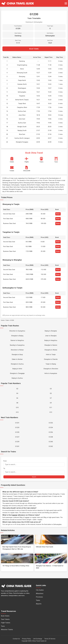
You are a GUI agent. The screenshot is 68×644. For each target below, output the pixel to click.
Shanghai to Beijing (17, 336)
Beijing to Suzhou (17, 378)
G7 (51, 398)
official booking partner (35, 503)
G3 (51, 389)
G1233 (17, 428)
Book (58, 214)
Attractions (40, 593)
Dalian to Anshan (17, 359)
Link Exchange (38, 639)
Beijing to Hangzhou (51, 340)
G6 (17, 398)
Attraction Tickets (7, 630)
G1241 (17, 446)
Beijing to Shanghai (51, 331)
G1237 (17, 437)
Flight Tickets (6, 623)
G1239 (17, 442)
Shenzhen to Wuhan (17, 350)
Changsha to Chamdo (51, 359)
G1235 (17, 432)
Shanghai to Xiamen (51, 345)
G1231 (17, 423)
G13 (51, 412)
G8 (17, 403)
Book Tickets (34, 49)
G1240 (51, 442)
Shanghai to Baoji (17, 355)
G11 (51, 408)
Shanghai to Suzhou (17, 364)
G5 (51, 393)
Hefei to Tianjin (51, 355)
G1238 (51, 437)
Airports (39, 604)
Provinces (39, 597)
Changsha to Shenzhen (51, 369)
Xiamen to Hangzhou (17, 340)
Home (3, 320)
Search (34, 477)
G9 (51, 403)
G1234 (51, 428)
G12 (17, 412)
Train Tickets (5, 619)
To (34, 471)
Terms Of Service (50, 639)
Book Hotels (5, 616)
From (34, 463)
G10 (17, 408)
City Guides (40, 590)
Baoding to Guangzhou (17, 345)
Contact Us (16, 639)
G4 (17, 393)
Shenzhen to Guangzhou (17, 331)
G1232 (51, 423)
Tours (3, 626)
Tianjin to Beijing (51, 364)
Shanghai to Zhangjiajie (17, 373)
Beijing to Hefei (17, 369)
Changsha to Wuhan (51, 350)
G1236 (51, 432)
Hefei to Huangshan (51, 373)
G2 (17, 389)
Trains (7, 320)
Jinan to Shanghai (51, 336)
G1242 (51, 446)
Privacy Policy (26, 639)
